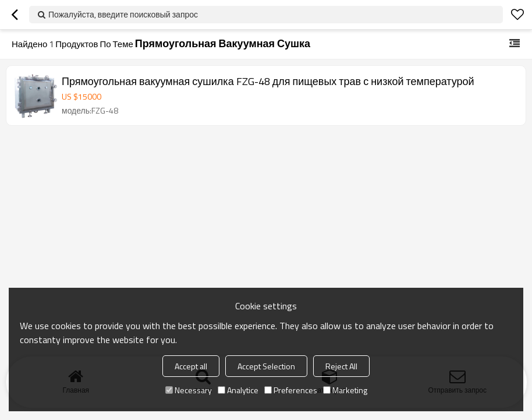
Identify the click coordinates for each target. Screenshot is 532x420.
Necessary (189, 390)
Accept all (191, 366)
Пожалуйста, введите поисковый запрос (123, 14)
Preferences (291, 390)
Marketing (345, 390)
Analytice (238, 390)
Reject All (341, 366)
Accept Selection (266, 366)
